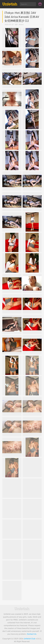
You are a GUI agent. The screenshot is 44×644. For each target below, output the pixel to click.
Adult (22, 24)
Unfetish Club (30, 639)
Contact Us (32, 634)
